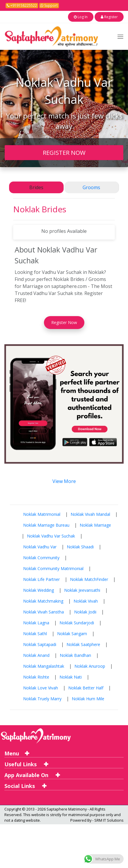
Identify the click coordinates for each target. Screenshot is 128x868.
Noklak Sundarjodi (77, 622)
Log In (89, 17)
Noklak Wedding (39, 590)
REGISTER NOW (64, 152)
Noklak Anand (36, 655)
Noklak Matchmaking (43, 600)
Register (112, 17)
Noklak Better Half (86, 687)
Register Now (64, 322)
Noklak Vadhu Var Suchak (51, 535)
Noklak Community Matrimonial (53, 568)
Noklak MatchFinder (89, 579)
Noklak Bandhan (75, 655)
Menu (17, 753)
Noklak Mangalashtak (44, 666)
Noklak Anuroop (90, 666)
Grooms (91, 187)
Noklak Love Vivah (41, 687)
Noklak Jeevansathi (82, 590)
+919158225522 (22, 5)
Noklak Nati (71, 676)
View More (64, 481)
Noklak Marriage (95, 524)
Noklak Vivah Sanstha (43, 611)
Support (49, 5)
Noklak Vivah (86, 600)
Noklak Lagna (36, 622)
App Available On (32, 775)
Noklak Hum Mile (88, 698)
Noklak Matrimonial (42, 514)
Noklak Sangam (72, 633)
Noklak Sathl (35, 633)
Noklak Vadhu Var (40, 546)
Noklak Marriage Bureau (46, 524)
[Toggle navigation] (120, 36)
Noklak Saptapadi (40, 644)
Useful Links (26, 764)
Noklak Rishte (36, 676)
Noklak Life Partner (41, 579)
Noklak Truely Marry (42, 698)
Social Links (25, 786)
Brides (36, 187)
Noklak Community (41, 557)
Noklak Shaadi (80, 546)
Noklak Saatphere (83, 644)
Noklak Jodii (85, 611)
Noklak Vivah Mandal (90, 514)
